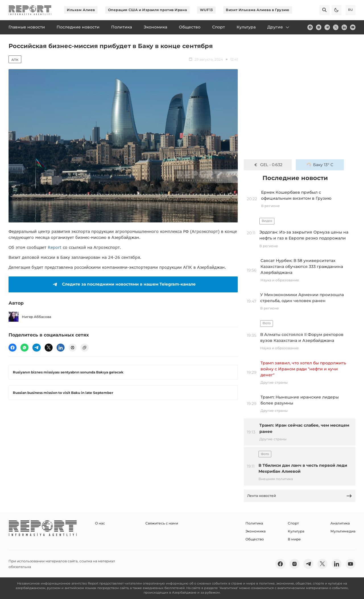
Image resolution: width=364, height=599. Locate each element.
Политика (254, 523)
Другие (279, 27)
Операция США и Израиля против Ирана (148, 10)
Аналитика (340, 523)
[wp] (24, 348)
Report (55, 247)
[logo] (30, 10)
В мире (294, 539)
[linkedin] (344, 27)
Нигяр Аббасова (30, 317)
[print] (73, 348)
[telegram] (327, 27)
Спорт (293, 523)
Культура (296, 531)
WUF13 (206, 10)
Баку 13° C (320, 165)
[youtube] (353, 27)
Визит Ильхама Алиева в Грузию (258, 10)
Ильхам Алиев (81, 10)
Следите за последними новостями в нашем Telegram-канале (123, 284)
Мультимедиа (343, 531)
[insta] (319, 27)
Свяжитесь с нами (162, 523)
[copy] (84, 348)
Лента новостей (300, 496)
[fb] (310, 27)
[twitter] (336, 27)
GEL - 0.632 (268, 165)
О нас (100, 523)
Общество (255, 539)
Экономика (256, 531)
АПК (15, 60)
